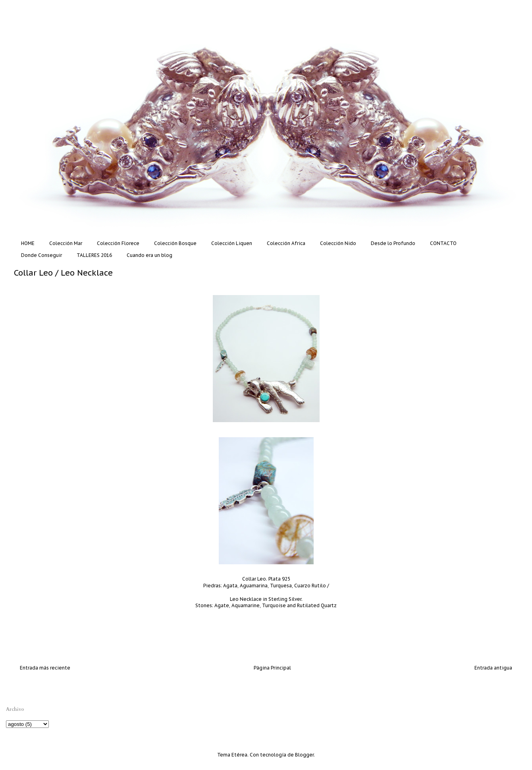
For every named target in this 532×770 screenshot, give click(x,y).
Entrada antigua (493, 668)
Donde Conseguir (41, 255)
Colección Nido (338, 243)
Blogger (304, 755)
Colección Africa (286, 243)
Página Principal (272, 668)
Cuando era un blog (149, 255)
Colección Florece (118, 243)
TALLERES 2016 (94, 255)
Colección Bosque (175, 243)
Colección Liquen (232, 243)
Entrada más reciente (45, 668)
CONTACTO (443, 243)
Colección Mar (66, 243)
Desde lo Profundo (393, 243)
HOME (28, 243)
